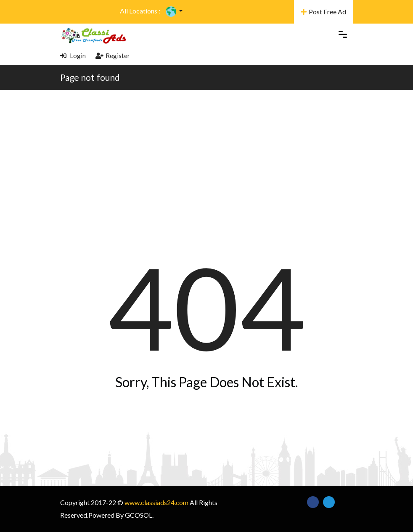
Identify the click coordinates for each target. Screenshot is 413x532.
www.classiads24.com (156, 502)
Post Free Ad (323, 12)
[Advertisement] (206, 153)
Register (113, 56)
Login (73, 56)
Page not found (90, 77)
